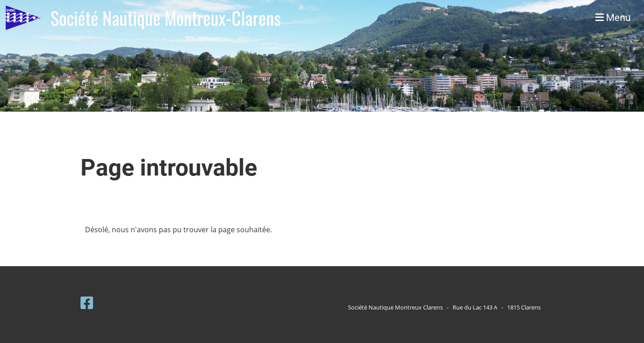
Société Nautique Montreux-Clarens (166, 18)
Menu (613, 18)
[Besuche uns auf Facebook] (87, 303)
